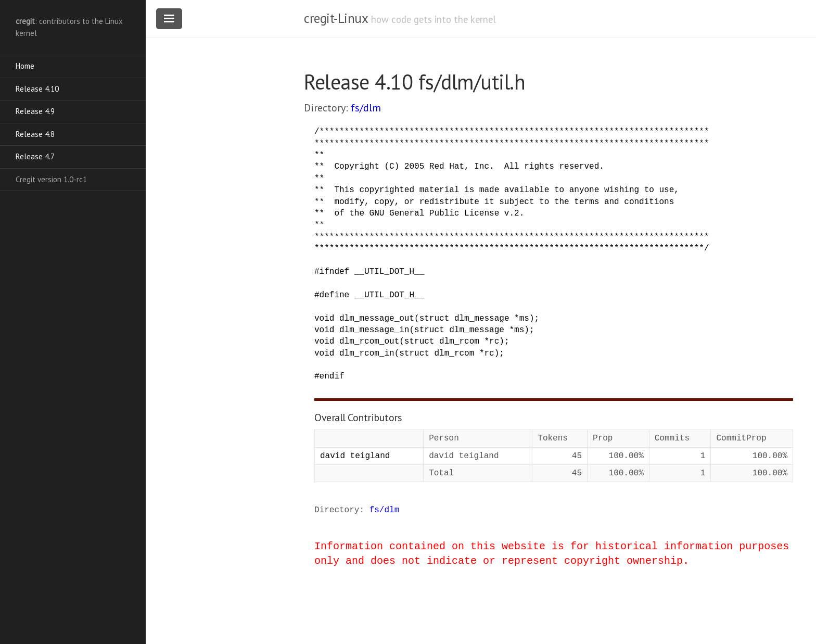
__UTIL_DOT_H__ (389, 272)
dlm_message (482, 319)
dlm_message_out (377, 319)
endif (332, 376)
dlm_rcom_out (369, 342)
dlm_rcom (459, 342)
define (335, 295)
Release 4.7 (35, 156)
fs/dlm (366, 108)
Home (25, 66)
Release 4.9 (35, 111)
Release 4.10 (37, 89)
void (324, 319)
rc (494, 342)
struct (435, 319)
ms (524, 319)
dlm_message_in (374, 330)
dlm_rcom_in (367, 353)
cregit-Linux (336, 18)
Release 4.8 (35, 134)
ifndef (335, 272)
